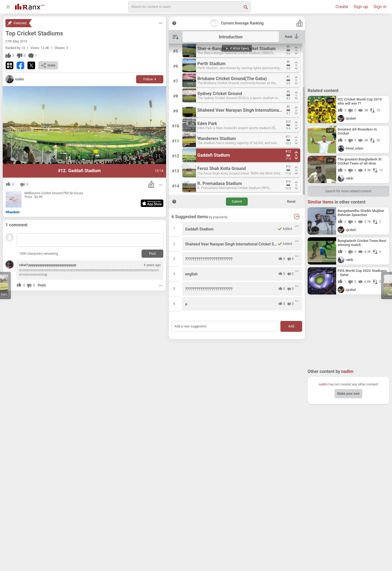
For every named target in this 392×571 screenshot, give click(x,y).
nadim (323, 384)
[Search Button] (245, 7)
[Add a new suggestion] (225, 326)
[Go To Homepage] (30, 6)
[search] (189, 7)
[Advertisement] (348, 50)
